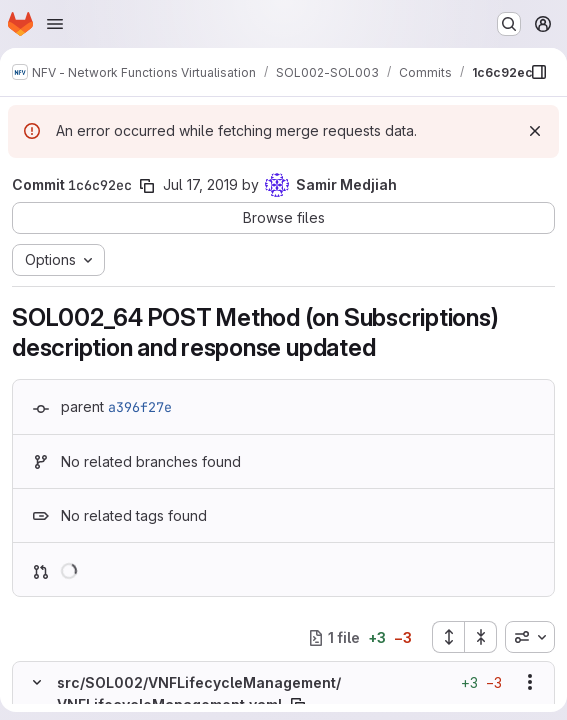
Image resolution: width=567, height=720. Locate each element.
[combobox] (530, 637)
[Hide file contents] (37, 682)
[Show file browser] (539, 72)
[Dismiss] (535, 131)
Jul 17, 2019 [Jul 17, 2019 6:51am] (200, 184)
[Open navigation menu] (55, 24)
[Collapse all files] (481, 637)
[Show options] (530, 682)
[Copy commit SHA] (147, 186)
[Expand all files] (448, 637)
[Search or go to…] (509, 24)
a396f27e (140, 407)
